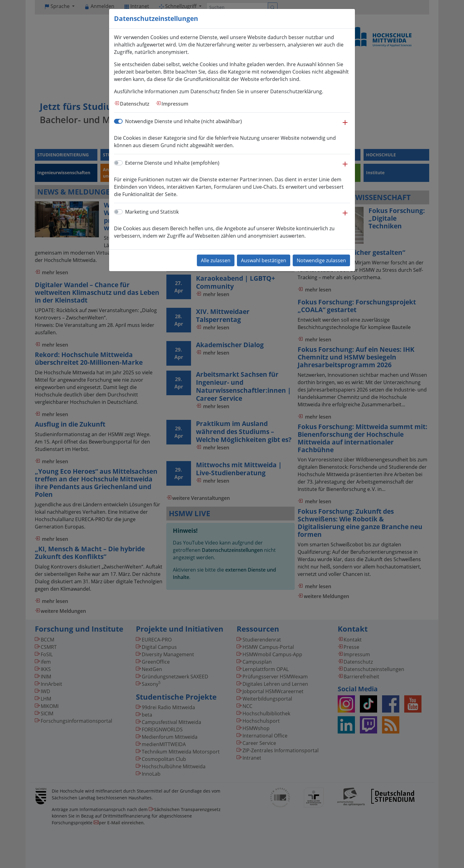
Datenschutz (135, 104)
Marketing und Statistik (152, 212)
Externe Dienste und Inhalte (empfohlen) (172, 163)
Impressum (175, 104)
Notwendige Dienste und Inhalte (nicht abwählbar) (183, 121)
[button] (345, 126)
